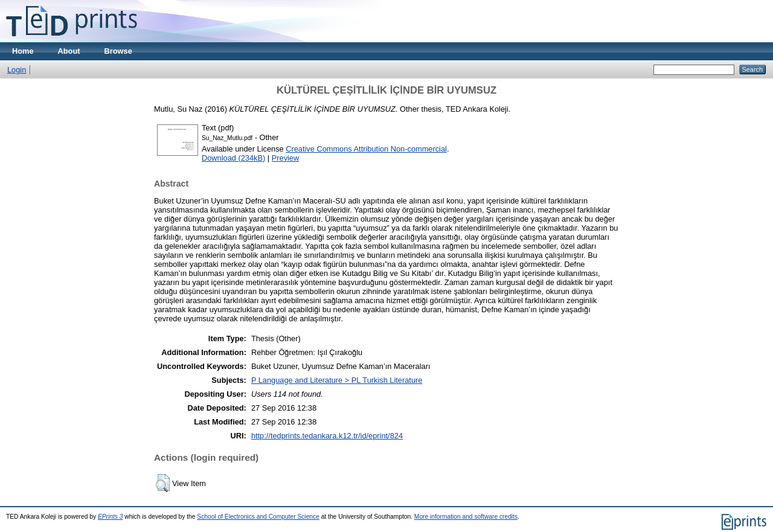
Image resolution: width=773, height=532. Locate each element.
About (69, 51)
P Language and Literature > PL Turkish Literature (337, 380)
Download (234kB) (233, 158)
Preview (286, 158)
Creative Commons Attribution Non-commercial (366, 149)
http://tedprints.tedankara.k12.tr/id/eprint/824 (327, 436)
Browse (118, 51)
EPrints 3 (111, 517)
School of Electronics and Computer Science (258, 517)
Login (17, 70)
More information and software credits (466, 517)
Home (23, 51)
